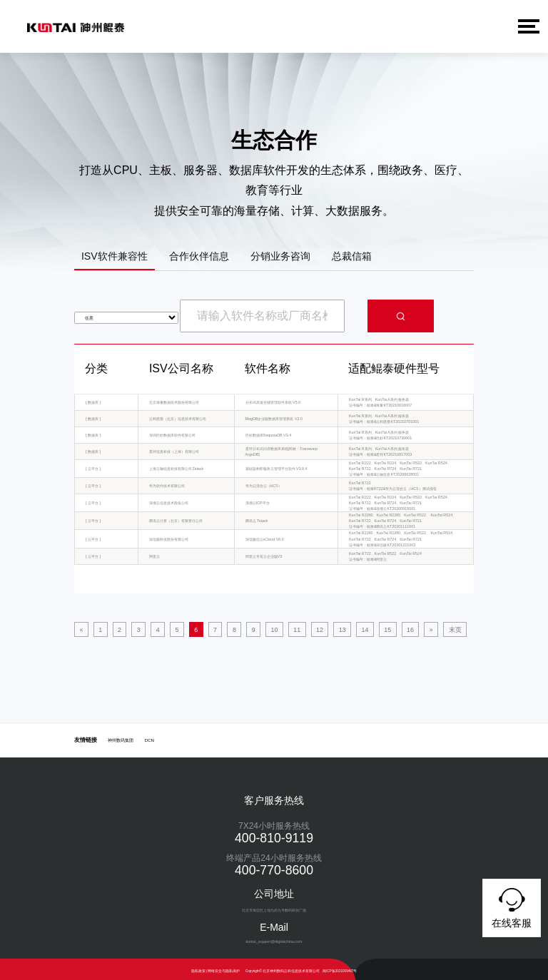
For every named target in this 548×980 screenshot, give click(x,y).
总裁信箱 (352, 256)
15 (321, 628)
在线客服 (512, 906)
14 (305, 628)
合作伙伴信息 (199, 256)
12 (273, 628)
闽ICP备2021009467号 (340, 967)
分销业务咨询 (280, 256)
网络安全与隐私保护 (224, 967)
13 (288, 628)
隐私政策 (198, 967)
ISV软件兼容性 (115, 256)
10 (240, 628)
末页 (372, 628)
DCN (149, 736)
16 (338, 628)
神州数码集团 (121, 736)
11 (256, 628)
